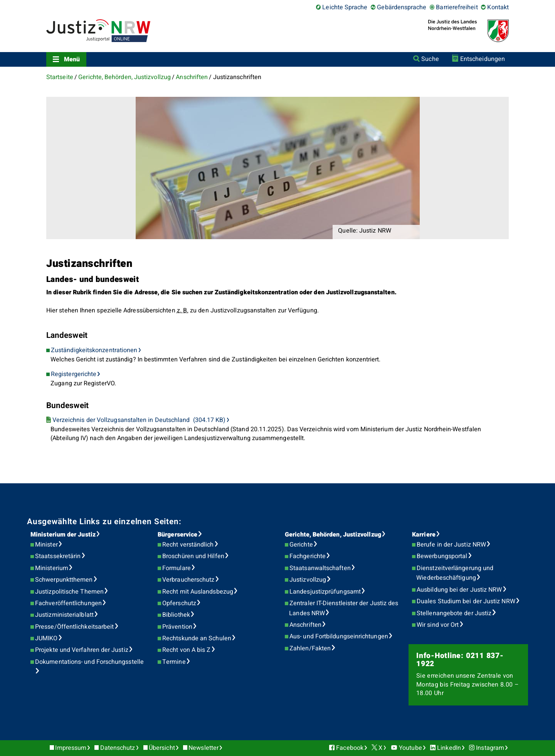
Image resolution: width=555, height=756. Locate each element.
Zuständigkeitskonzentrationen (94, 350)
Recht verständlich (188, 545)
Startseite (60, 77)
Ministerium (52, 568)
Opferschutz (179, 603)
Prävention (177, 627)
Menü (72, 59)
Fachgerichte (308, 556)
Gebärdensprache (402, 7)
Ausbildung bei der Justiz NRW (459, 590)
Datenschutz (118, 748)
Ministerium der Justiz (63, 535)
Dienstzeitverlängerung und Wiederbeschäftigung (455, 573)
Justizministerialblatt (64, 615)
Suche (430, 59)
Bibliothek (176, 615)
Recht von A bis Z (186, 650)
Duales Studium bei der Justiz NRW (466, 601)
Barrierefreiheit (457, 7)
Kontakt (498, 7)
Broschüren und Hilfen (193, 556)
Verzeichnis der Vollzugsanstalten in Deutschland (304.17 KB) (139, 420)
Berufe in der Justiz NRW (451, 545)
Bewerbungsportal (442, 556)
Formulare (177, 568)
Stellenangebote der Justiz (454, 613)
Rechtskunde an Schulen (197, 638)
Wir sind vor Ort (438, 625)
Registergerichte (74, 374)
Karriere (424, 535)
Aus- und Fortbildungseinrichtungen (339, 636)
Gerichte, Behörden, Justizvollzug (124, 77)
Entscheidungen (483, 59)
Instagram (490, 748)
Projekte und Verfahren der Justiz (82, 650)
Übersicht (162, 748)
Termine (174, 662)
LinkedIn (449, 748)
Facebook (350, 748)
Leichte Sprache (345, 7)
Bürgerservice (177, 535)
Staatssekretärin (58, 556)
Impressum (71, 748)
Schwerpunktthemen (64, 580)
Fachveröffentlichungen (68, 603)
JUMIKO (46, 638)
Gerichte (301, 545)
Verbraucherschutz (188, 580)
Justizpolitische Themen (69, 592)
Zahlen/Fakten (310, 648)
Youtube (410, 748)
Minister (46, 545)
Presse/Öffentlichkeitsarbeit (74, 627)
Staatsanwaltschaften (320, 568)
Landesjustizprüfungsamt (325, 592)
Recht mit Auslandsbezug (198, 592)
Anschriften (192, 77)
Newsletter (203, 748)
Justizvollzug (308, 580)
